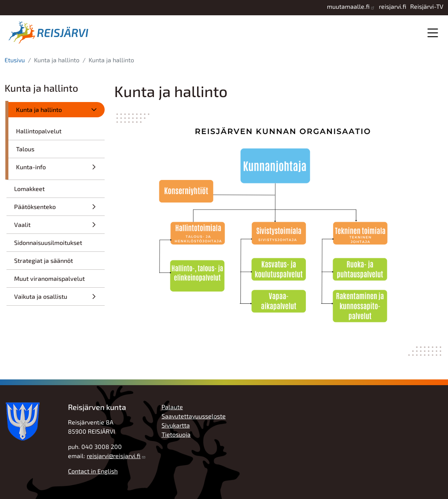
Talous (25, 149)
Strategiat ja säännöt (44, 260)
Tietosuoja (176, 434)
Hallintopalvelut (39, 131)
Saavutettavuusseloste (194, 416)
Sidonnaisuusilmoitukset (48, 242)
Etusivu (15, 60)
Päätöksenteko (35, 207)
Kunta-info (31, 167)
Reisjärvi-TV (427, 6)
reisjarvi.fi (393, 6)
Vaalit (22, 224)
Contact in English (93, 471)
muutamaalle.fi (348, 6)
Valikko (433, 33)
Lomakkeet (29, 189)
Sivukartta (176, 425)
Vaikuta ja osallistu (41, 296)
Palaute (172, 407)
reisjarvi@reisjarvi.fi (114, 456)
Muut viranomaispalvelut (49, 278)
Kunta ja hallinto (39, 109)
